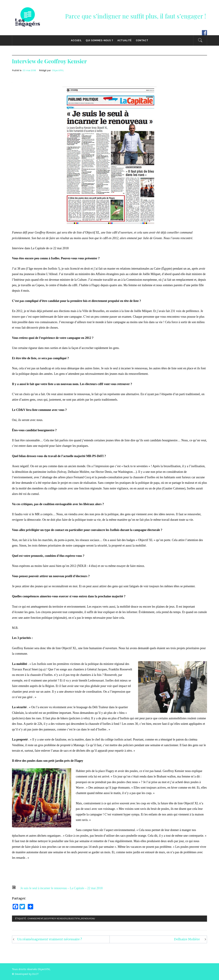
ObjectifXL (58, 70)
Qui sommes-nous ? (99, 40)
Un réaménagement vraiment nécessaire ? (50, 939)
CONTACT (142, 40)
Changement (36, 919)
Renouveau (88, 919)
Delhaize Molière (187, 939)
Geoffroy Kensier (55, 919)
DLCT (35, 974)
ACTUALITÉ (125, 40)
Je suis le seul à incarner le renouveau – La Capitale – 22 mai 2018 (62, 888)
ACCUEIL (76, 40)
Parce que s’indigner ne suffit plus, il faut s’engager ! (136, 16)
